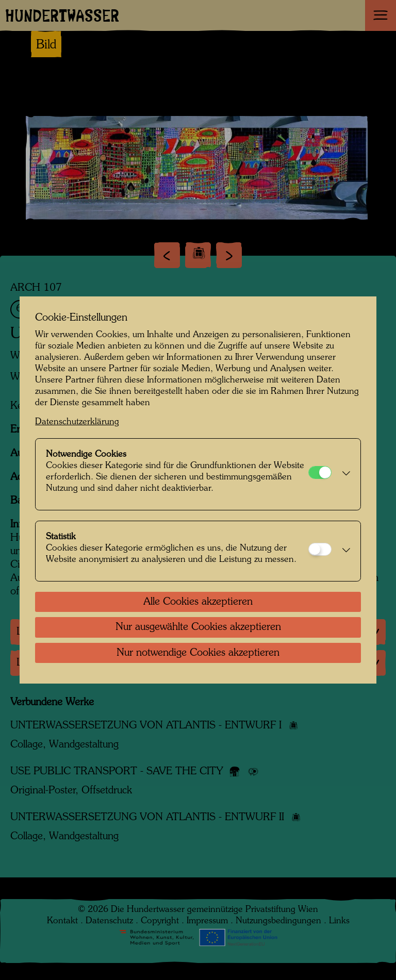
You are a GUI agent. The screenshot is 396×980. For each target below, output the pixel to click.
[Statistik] (320, 549)
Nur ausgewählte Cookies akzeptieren (198, 627)
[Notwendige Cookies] (320, 472)
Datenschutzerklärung (77, 422)
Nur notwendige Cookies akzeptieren (198, 653)
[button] (343, 474)
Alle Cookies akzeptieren (198, 602)
